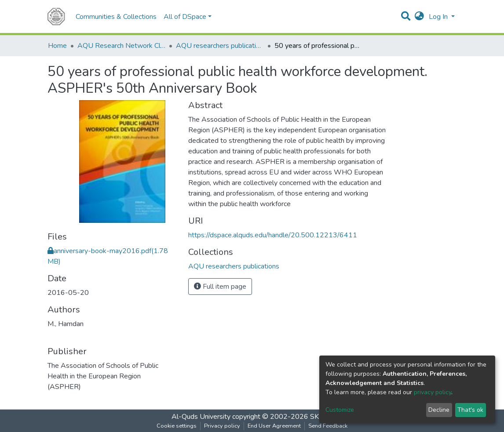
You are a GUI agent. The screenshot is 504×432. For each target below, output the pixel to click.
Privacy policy (222, 426)
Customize (340, 410)
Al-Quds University (201, 417)
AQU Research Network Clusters (121, 46)
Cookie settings (177, 426)
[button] (419, 17)
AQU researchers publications (220, 46)
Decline (439, 410)
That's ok (470, 410)
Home (57, 46)
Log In (439, 17)
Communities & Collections (116, 17)
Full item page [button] (220, 287)
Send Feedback (328, 426)
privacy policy (433, 392)
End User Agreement (274, 426)
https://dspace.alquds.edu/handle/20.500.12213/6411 (273, 235)
